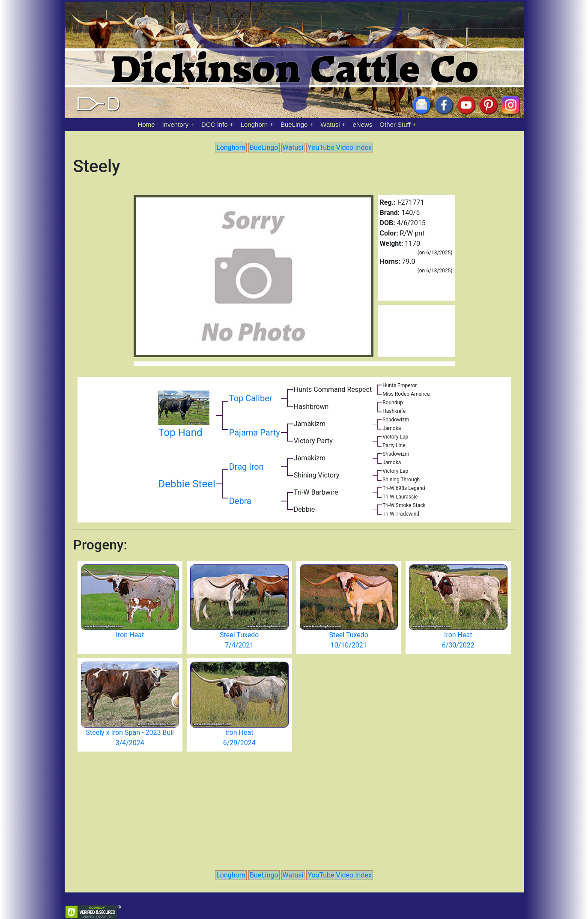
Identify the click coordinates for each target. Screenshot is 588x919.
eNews (363, 124)
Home (146, 124)
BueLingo (294, 124)
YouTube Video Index (339, 148)
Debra (240, 501)
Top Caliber (251, 398)
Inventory (175, 124)
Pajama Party (255, 433)
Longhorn (254, 124)
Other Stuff (395, 124)
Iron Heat (130, 635)
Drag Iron (246, 467)
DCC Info (215, 124)
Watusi (330, 124)
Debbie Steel (187, 484)
